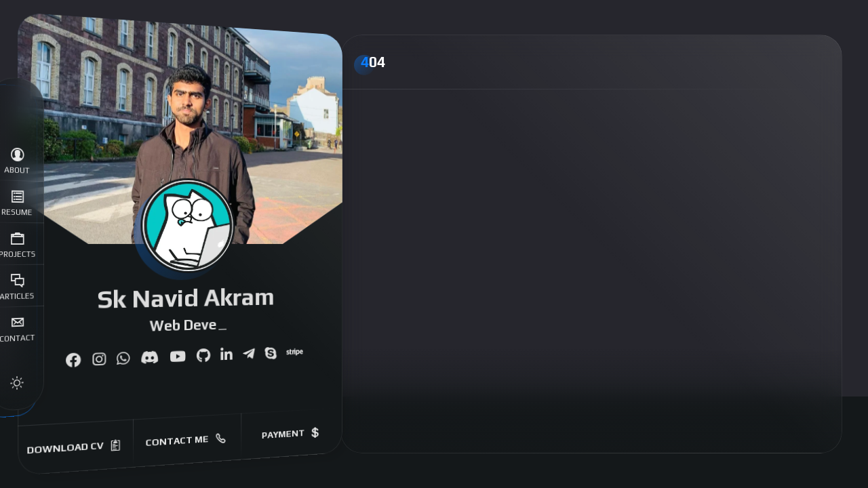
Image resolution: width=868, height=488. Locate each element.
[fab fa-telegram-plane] (249, 354)
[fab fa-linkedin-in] (226, 355)
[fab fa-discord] (150, 358)
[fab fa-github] (203, 356)
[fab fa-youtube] (178, 358)
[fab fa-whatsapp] (123, 359)
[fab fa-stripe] (294, 353)
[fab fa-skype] (270, 354)
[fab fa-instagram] (99, 360)
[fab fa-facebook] (73, 361)
